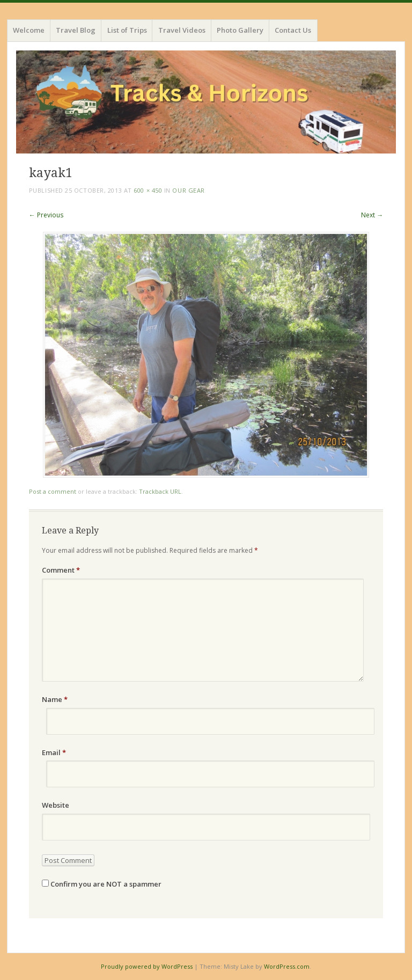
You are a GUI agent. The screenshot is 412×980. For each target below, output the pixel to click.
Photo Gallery (240, 30)
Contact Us (293, 30)
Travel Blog (76, 30)
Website (56, 805)
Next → (372, 215)
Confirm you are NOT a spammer (102, 884)
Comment (61, 570)
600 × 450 (148, 190)
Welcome (29, 30)
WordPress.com (287, 966)
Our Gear (188, 190)
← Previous (46, 215)
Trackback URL (160, 491)
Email (54, 752)
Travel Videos (182, 30)
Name (55, 699)
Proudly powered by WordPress (147, 966)
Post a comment (53, 491)
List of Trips (127, 30)
